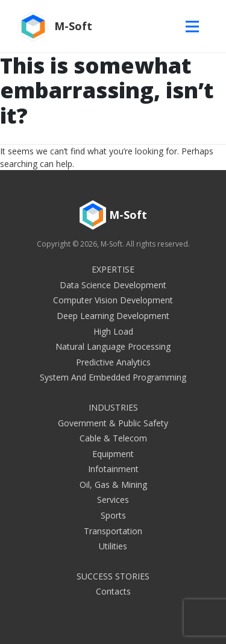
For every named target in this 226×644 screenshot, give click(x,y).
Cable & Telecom (113, 438)
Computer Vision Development (113, 300)
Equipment (113, 454)
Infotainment (113, 469)
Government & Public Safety (113, 423)
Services (113, 500)
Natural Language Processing (113, 346)
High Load (113, 331)
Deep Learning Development (113, 316)
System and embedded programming (113, 377)
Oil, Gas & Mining (113, 485)
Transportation (113, 531)
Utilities (113, 546)
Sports (113, 515)
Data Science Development (113, 285)
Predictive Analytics (113, 362)
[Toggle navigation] (195, 26)
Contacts (113, 591)
